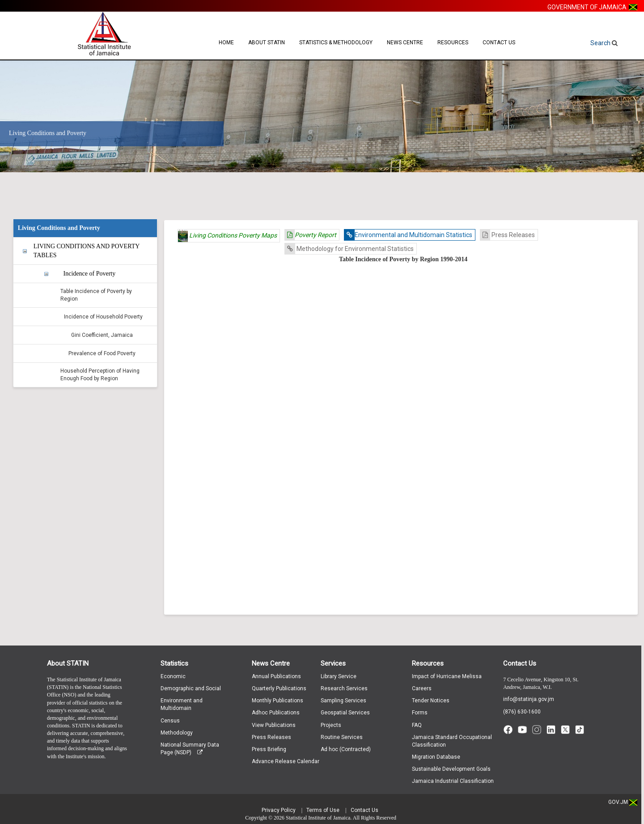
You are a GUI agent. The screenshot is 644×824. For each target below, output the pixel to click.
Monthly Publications (278, 701)
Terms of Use (323, 810)
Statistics (174, 663)
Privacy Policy (279, 810)
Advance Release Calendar (286, 761)
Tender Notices (431, 701)
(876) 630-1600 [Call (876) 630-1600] (522, 712)
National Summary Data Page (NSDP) (190, 749)
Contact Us (499, 42)
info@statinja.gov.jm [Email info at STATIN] (529, 699)
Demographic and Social (191, 688)
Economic (173, 676)
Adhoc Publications (276, 713)
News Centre (405, 42)
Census (170, 721)
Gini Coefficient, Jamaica (102, 335)
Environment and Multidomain (182, 704)
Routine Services (342, 737)
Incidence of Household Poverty (103, 317)
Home (226, 42)
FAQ (417, 725)
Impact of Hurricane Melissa (447, 676)
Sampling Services (343, 701)
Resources (453, 42)
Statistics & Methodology (336, 42)
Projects (331, 725)
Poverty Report (311, 235)
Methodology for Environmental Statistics (349, 249)
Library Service (339, 676)
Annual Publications (276, 676)
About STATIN (267, 42)
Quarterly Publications (279, 688)
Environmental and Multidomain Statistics (408, 235)
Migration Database (436, 757)
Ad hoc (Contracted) (346, 749)
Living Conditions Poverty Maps (227, 236)
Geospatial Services (345, 713)
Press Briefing (269, 749)
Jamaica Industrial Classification (453, 781)
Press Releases (508, 235)
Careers (422, 688)
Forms (420, 713)
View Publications (274, 725)
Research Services (344, 688)
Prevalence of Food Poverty (102, 353)
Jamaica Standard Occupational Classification (452, 741)
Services (333, 663)
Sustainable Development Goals (451, 769)
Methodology (177, 733)
